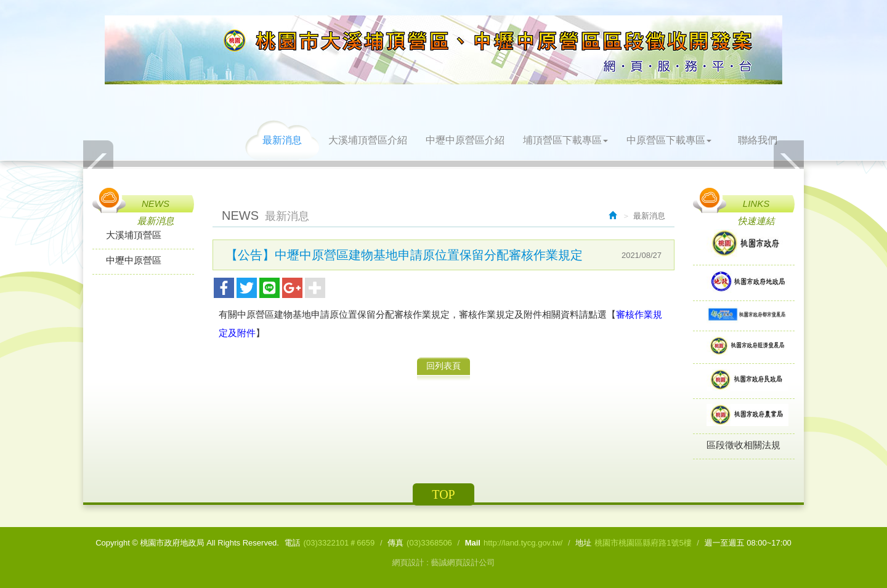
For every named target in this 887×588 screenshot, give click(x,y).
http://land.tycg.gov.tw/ (523, 543)
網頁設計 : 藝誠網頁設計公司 (444, 562)
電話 (293, 543)
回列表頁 (443, 366)
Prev (99, 168)
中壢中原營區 (134, 260)
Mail (473, 543)
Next (788, 168)
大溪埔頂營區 (134, 235)
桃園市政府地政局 (443, 50)
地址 (583, 543)
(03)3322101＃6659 (339, 543)
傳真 (395, 543)
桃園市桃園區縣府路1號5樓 (643, 543)
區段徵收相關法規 (743, 445)
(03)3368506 (429, 543)
